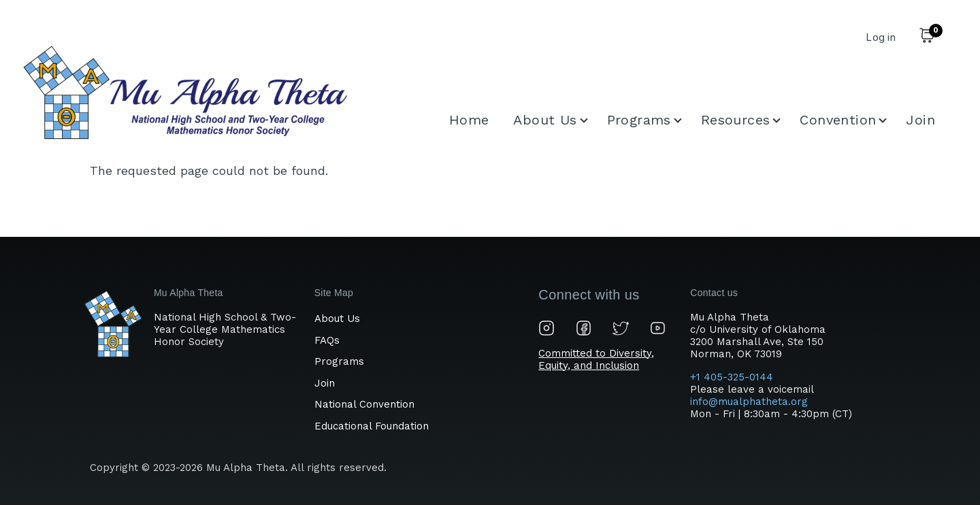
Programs (339, 361)
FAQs (327, 340)
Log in (881, 37)
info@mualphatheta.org (749, 402)
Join (325, 383)
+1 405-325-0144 (733, 377)
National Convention (364, 404)
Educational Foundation (372, 426)
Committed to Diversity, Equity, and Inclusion (596, 359)
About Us (337, 319)
